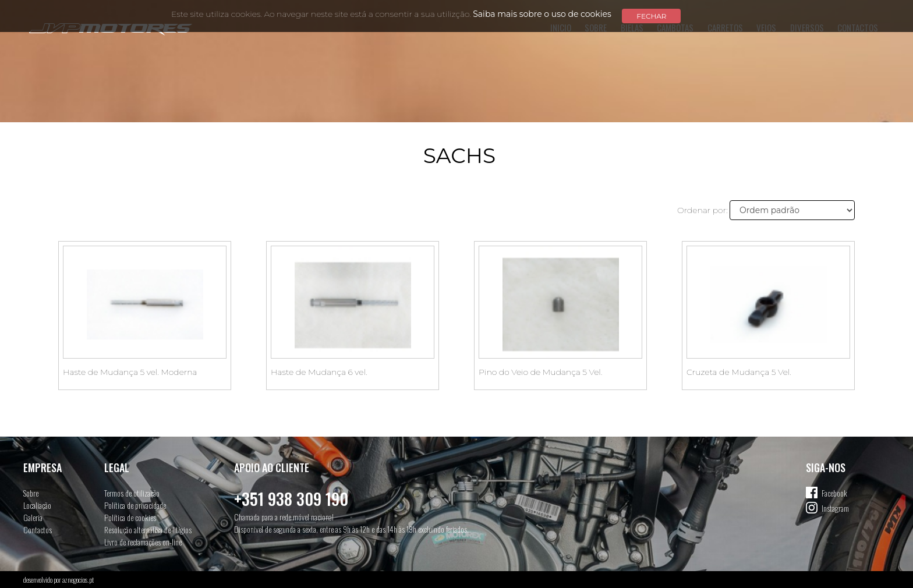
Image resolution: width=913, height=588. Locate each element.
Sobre (31, 493)
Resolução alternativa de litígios (148, 529)
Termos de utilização (132, 493)
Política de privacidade (135, 505)
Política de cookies (130, 517)
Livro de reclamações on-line (143, 542)
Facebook (834, 493)
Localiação (37, 505)
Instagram (835, 508)
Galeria (33, 517)
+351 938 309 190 (291, 499)
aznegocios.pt (78, 580)
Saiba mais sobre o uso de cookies (542, 14)
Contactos (38, 529)
